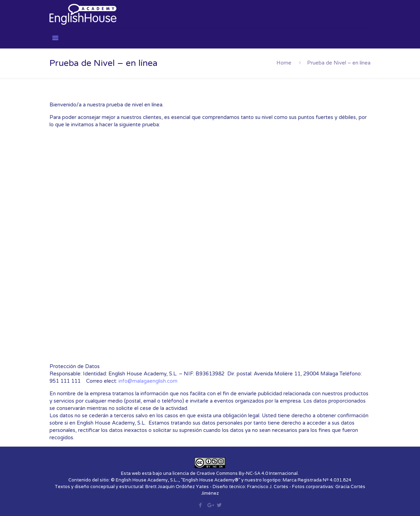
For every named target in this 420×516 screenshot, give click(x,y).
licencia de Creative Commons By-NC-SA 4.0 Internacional (235, 473)
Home (284, 63)
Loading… (189, 251)
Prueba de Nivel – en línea (339, 63)
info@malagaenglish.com (148, 381)
